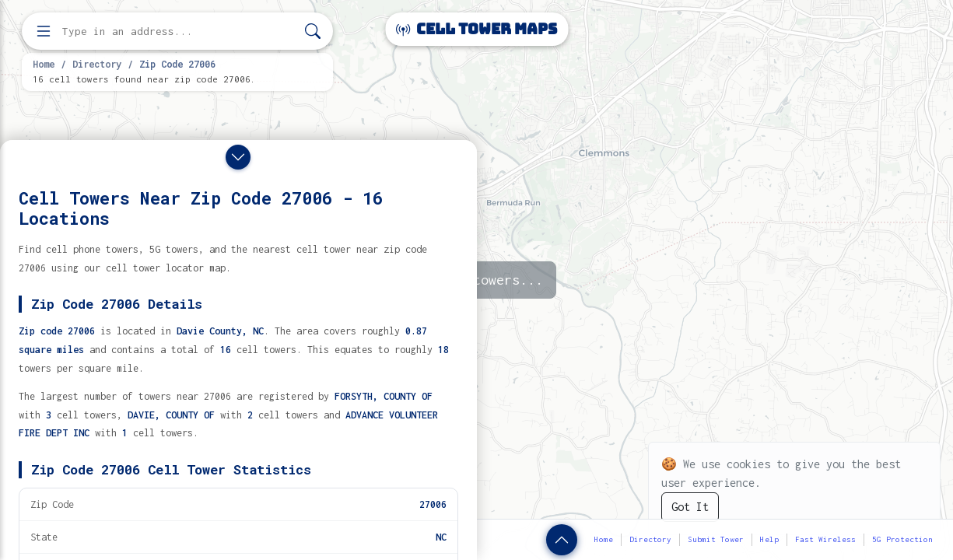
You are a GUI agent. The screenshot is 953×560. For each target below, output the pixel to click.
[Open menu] (44, 31)
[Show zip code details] (562, 540)
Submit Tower (716, 539)
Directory (97, 64)
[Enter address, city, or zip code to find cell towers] (179, 31)
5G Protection (902, 539)
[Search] (313, 31)
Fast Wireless (825, 539)
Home (44, 64)
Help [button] (769, 539)
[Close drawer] (238, 157)
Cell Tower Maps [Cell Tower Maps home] (476, 29)
